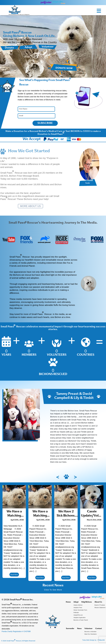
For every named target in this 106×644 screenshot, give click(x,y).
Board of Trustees (100, 605)
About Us (98, 602)
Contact (99, 629)
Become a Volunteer (90, 632)
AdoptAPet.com (78, 615)
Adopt (28, 47)
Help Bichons (87, 602)
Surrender (70, 629)
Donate (9, 48)
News (79, 629)
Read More (14, 575)
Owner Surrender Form (80, 610)
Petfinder (76, 613)
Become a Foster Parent (81, 620)
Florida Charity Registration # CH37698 (16, 631)
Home (68, 602)
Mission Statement (100, 608)
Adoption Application (79, 618)
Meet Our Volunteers (91, 634)
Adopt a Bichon (78, 605)
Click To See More (53, 590)
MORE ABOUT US (28, 206)
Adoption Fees (78, 608)
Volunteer (48, 47)
